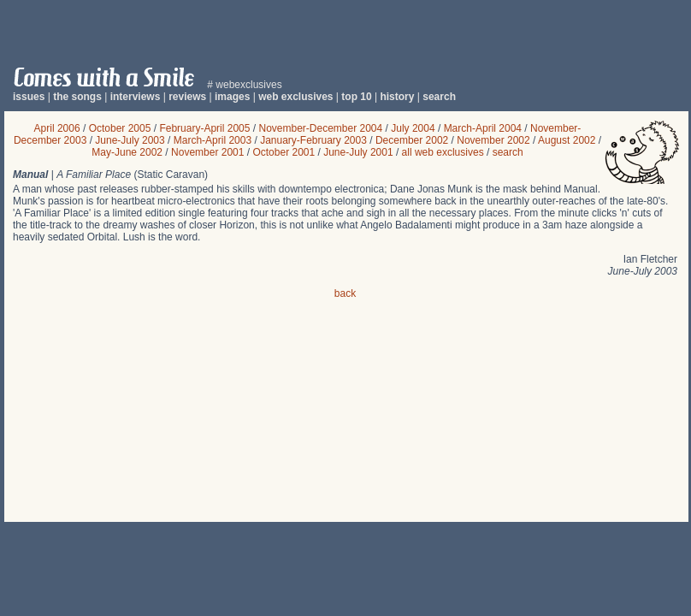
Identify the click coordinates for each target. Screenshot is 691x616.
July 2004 (413, 128)
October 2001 (283, 152)
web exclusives (295, 97)
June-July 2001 (358, 152)
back (345, 293)
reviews (187, 97)
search (439, 97)
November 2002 (493, 140)
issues (29, 97)
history (397, 97)
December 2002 (412, 140)
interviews (136, 97)
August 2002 (567, 140)
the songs (77, 97)
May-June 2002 (127, 152)
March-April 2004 (483, 128)
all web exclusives (443, 152)
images (232, 97)
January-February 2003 (313, 140)
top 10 (356, 97)
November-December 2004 (320, 128)
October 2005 (120, 128)
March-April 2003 (213, 140)
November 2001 (207, 152)
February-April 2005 (204, 128)
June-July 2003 (130, 140)
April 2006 (57, 128)
